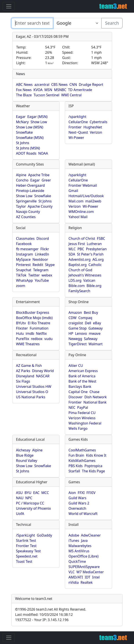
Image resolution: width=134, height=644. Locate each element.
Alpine (21, 175)
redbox (37, 339)
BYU (28, 493)
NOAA (43, 153)
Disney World (43, 371)
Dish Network (95, 397)
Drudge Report (91, 85)
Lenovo (81, 333)
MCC (45, 493)
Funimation (39, 328)
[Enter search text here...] (77, 23)
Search (112, 23)
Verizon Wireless (82, 418)
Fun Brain (76, 455)
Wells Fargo (78, 428)
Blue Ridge (25, 455)
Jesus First (77, 244)
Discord (43, 238)
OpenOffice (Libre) (84, 556)
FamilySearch (79, 291)
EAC (36, 493)
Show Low (39, 122)
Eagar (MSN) (38, 117)
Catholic (95, 265)
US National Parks (31, 397)
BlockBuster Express (33, 313)
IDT (88, 577)
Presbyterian (96, 249)
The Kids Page (93, 471)
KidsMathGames (82, 461)
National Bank (95, 402)
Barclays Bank (80, 387)
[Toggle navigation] (9, 6)
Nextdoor (40, 259)
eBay (97, 323)
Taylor (21, 206)
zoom (21, 286)
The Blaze (24, 95)
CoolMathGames (82, 450)
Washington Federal (85, 423)
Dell (88, 323)
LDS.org (75, 280)
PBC (81, 249)
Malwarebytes (80, 546)
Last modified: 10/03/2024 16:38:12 (44, 615)
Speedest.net (27, 556)
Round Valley (27, 461)
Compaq (85, 318)
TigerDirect (78, 344)
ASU (19, 493)
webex (47, 275)
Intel (96, 577)
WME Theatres (28, 344)
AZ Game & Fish (29, 366)
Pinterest (23, 265)
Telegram (41, 270)
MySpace (23, 259)
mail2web (93, 201)
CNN (73, 85)
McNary (22, 122)
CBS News (59, 85)
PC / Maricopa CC (30, 503)
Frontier (75, 127)
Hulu (20, 333)
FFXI (81, 493)
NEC (72, 407)
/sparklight (77, 117)
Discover (76, 397)
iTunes (74, 540)
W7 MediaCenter (90, 572)
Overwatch (77, 508)
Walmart (95, 344)
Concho (22, 180)
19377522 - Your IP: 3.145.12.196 (42, 620)
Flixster (22, 328)
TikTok (21, 275)
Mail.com (76, 201)
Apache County (40, 206)
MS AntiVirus (79, 551)
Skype (50, 265)
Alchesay (23, 450)
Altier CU (76, 366)
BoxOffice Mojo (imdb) (34, 318)
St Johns (23, 143)
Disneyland (25, 376)
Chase (95, 392)
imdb (30, 333)
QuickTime (77, 561)
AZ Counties (26, 217)
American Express (83, 371)
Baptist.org (78, 265)
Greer (46, 180)
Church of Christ (82, 238)
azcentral (42, 85)
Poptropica (93, 466)
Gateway (96, 328)
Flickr (45, 249)
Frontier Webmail (83, 185)
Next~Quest (78, 132)
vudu (48, 339)
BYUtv (21, 323)
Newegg (75, 339)
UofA (20, 514)
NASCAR (43, 376)
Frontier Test (26, 546)
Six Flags (23, 381)
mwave (95, 333)
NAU (20, 498)
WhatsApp (24, 280)
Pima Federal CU (82, 413)
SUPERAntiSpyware (84, 567)
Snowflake (24, 132)
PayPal (83, 407)
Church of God (80, 270)
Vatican (89, 280)
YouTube (42, 280)
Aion (72, 493)
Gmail (73, 191)
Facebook (24, 244)
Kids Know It (96, 455)
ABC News (24, 85)
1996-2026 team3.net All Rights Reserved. (51, 609)
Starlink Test (26, 540)
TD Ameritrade (80, 90)
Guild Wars (78, 498)
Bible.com (77, 286)
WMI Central (71, 95)
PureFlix (23, 339)
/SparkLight (26, 535)
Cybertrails (99, 122)
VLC (72, 572)
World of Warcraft (83, 514)
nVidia (74, 582)
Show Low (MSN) (30, 127)
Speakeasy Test (28, 551)
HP (71, 333)
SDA (72, 254)
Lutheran (94, 244)
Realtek (87, 582)
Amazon (75, 313)
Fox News (24, 90)
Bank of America (82, 376)
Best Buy (91, 313)
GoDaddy (44, 535)
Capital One (78, 392)
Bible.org (94, 286)
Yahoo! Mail (78, 217)
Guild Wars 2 (79, 503)
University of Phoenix (33, 508)
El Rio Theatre (39, 323)
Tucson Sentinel (46, 95)
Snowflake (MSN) (30, 138)
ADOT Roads (26, 153)
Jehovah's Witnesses (85, 275)
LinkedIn (42, 254)
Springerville (26, 201)
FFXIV (91, 493)
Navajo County (28, 212)
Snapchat (24, 270)
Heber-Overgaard (30, 185)
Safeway (91, 339)
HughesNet (93, 127)
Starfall (74, 471)
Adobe (74, 535)
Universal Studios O (32, 392)
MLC (72, 249)
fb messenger (27, 249)
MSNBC (60, 90)
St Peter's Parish (90, 254)
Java (84, 540)
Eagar (21, 117)
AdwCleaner (91, 535)
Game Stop (78, 328)
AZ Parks (23, 371)
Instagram (25, 254)
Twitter (34, 275)
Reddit (38, 265)
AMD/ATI (76, 577)
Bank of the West (82, 381)
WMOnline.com (81, 212)
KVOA (38, 90)
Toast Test (24, 561)
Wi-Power (76, 138)
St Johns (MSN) (28, 148)
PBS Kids (76, 466)
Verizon (96, 132)
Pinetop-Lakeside (30, 191)
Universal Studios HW (34, 387)
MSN (48, 90)
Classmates (25, 238)
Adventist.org (80, 259)
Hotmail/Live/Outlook (86, 196)
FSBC (101, 238)
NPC (29, 498)
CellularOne (78, 122)
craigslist (76, 323)
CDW (73, 318)
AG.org (98, 259)
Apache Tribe (39, 175)
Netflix (41, 333)
